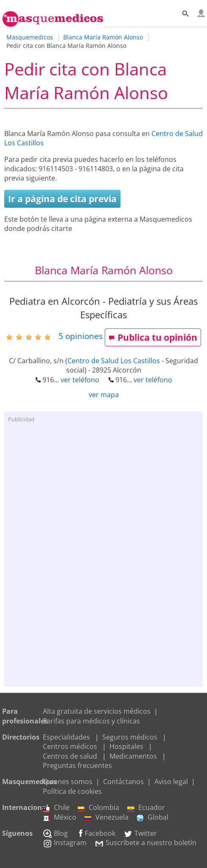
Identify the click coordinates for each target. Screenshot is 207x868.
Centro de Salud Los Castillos (114, 361)
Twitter (140, 833)
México (60, 817)
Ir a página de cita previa (62, 199)
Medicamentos (133, 756)
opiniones (81, 336)
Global (152, 817)
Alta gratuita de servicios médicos (97, 711)
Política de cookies (72, 791)
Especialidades (66, 737)
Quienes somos (68, 782)
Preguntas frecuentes (77, 765)
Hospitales (126, 746)
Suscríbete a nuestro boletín (145, 843)
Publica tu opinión (153, 337)
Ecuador (146, 807)
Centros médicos (70, 746)
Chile (56, 807)
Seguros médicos (130, 737)
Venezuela (106, 817)
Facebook (96, 833)
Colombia (98, 807)
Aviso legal (171, 782)
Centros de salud (70, 756)
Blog (55, 833)
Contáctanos (123, 782)
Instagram (65, 843)
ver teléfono (80, 380)
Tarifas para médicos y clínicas (91, 721)
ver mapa (104, 395)
